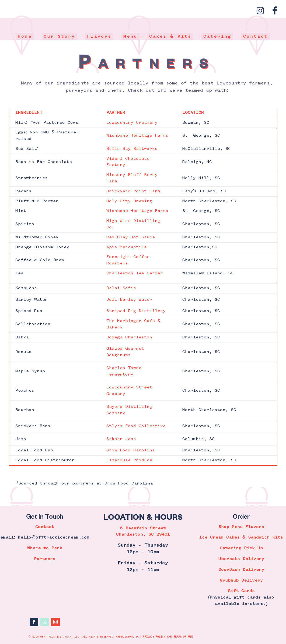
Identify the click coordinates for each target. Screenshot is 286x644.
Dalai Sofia (121, 288)
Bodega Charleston (129, 337)
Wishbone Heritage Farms (137, 136)
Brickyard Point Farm (133, 191)
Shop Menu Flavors (241, 527)
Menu (130, 37)
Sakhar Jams (121, 439)
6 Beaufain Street (143, 528)
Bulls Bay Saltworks (132, 149)
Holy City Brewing (129, 201)
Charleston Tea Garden (135, 273)
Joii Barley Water (129, 300)
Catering (217, 37)
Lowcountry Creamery (132, 123)
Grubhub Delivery (241, 581)
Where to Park (45, 548)
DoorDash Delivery (241, 570)
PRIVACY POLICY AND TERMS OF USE (168, 637)
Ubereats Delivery (241, 559)
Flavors (99, 37)
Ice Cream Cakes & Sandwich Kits (241, 537)
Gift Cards (241, 591)
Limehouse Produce (129, 460)
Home (25, 37)
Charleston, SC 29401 (143, 535)
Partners (45, 559)
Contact (255, 37)
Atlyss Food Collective (136, 426)
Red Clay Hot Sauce (131, 237)
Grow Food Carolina (131, 450)
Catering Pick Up (241, 548)
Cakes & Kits (170, 37)
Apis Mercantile (127, 247)
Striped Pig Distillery (136, 311)
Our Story (59, 37)
